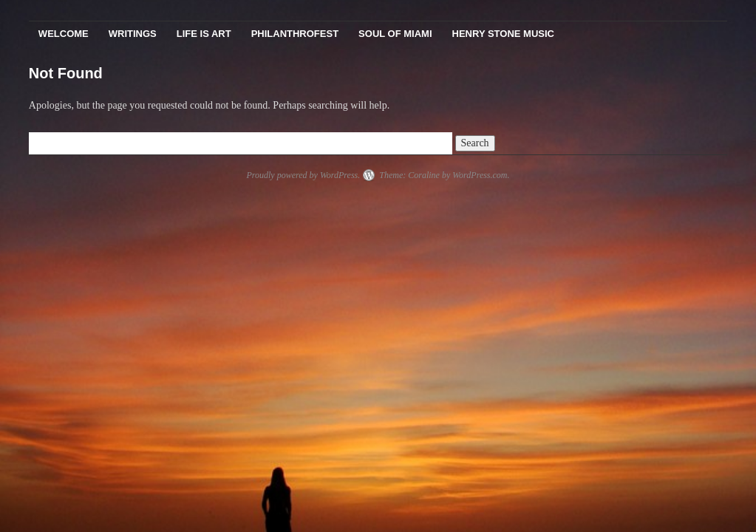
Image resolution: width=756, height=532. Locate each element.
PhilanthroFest (295, 34)
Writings (133, 34)
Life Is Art (204, 34)
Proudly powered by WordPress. (303, 175)
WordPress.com (480, 175)
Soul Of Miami (395, 34)
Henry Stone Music (503, 34)
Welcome (64, 34)
